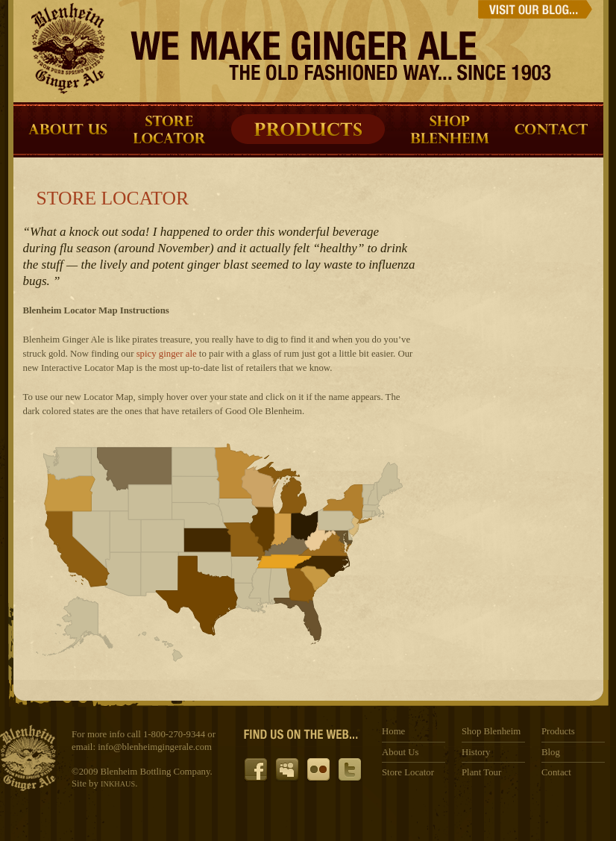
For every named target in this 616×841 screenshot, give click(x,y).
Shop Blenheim (491, 731)
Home (393, 731)
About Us (400, 752)
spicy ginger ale (167, 354)
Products (558, 731)
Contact (556, 772)
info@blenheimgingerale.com (155, 747)
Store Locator (408, 772)
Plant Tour (481, 772)
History (476, 752)
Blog (551, 752)
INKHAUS (118, 784)
